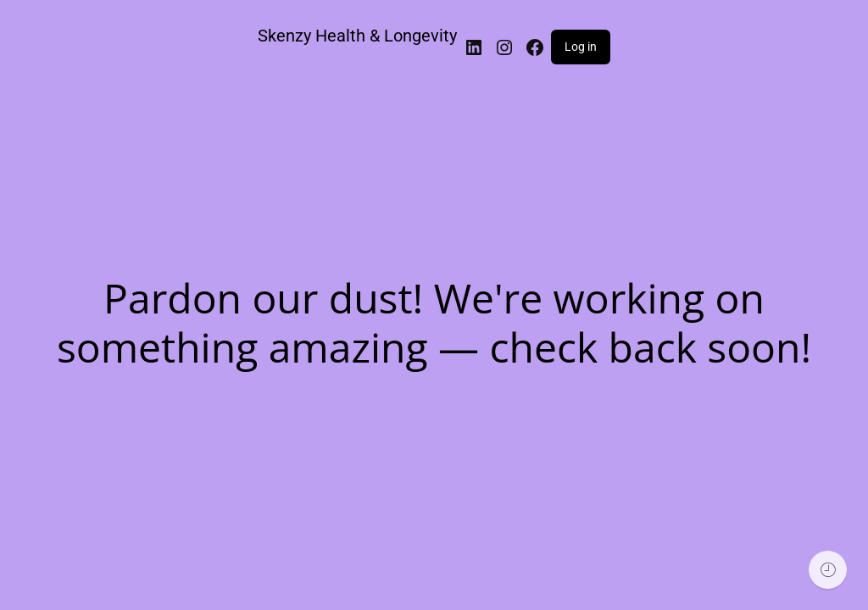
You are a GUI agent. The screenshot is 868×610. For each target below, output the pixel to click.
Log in (581, 47)
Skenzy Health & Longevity (357, 36)
